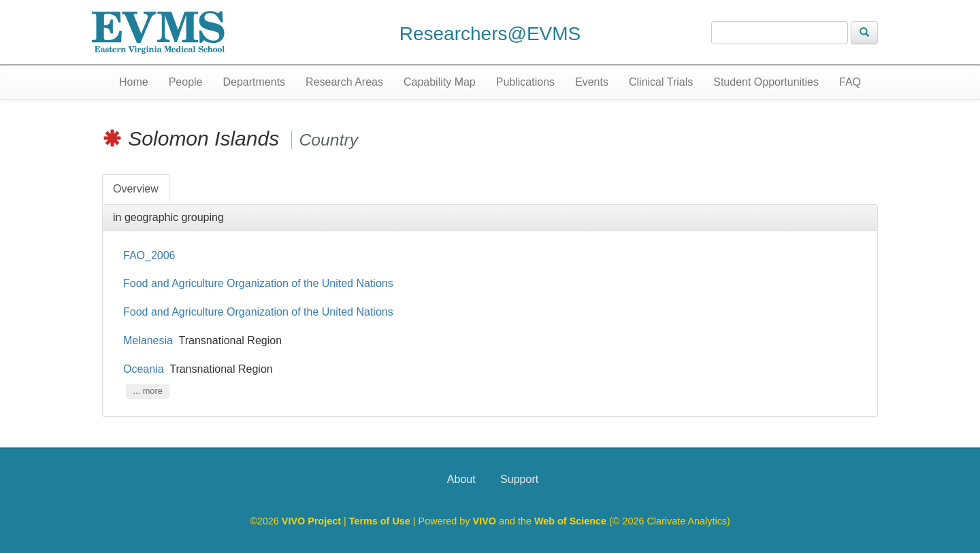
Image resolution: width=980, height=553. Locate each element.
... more (147, 391)
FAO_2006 (149, 255)
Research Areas (344, 82)
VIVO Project (313, 521)
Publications (525, 82)
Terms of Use (381, 521)
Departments (255, 82)
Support (519, 479)
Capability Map (440, 82)
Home (134, 82)
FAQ (850, 82)
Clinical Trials (661, 82)
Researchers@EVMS (490, 34)
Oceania (144, 369)
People (186, 82)
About (461, 479)
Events (592, 82)
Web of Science (570, 521)
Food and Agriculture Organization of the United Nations (260, 283)
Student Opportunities (766, 82)
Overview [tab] (136, 189)
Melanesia (148, 340)
